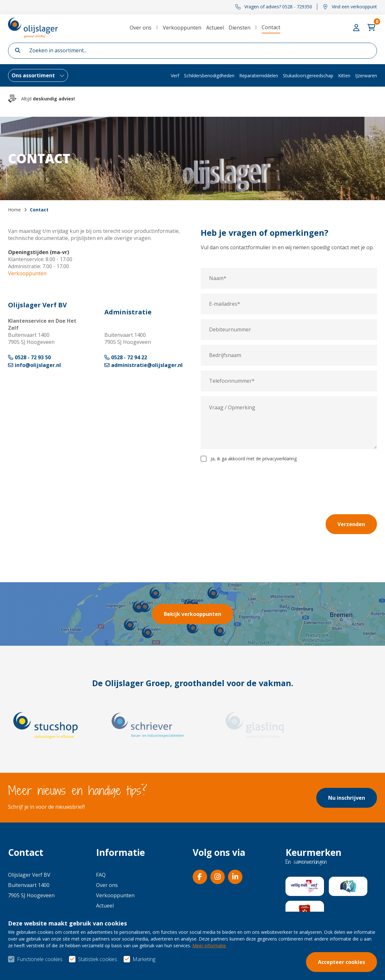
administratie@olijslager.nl (144, 365)
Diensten (240, 28)
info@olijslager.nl (35, 365)
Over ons (141, 28)
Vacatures (108, 926)
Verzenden (351, 524)
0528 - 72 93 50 (29, 357)
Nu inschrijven (347, 798)
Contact (271, 27)
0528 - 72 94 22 (126, 357)
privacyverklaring (280, 459)
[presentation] (328, 481)
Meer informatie (209, 963)
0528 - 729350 (28, 916)
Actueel (215, 28)
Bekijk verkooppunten (192, 614)
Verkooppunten (182, 28)
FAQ (101, 875)
